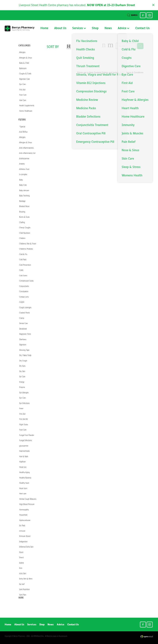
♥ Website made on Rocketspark (56, 636)
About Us (60, 28)
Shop (95, 28)
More (21, 597)
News (108, 28)
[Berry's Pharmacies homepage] (19, 28)
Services (79, 28)
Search (132, 15)
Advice (124, 28)
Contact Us (142, 28)
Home (44, 28)
